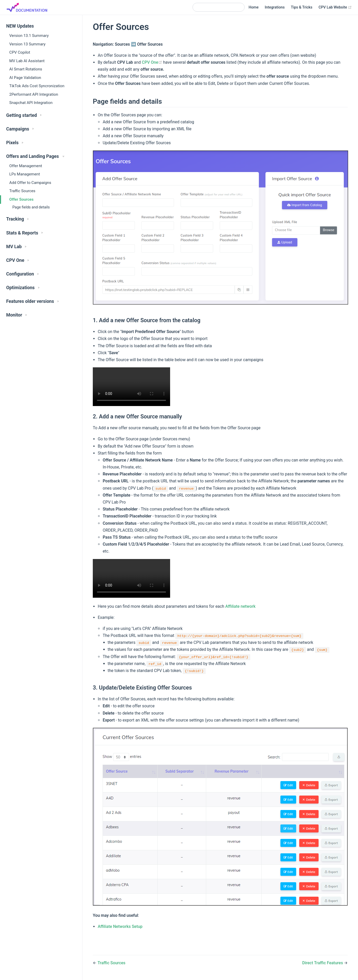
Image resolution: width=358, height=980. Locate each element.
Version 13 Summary (27, 44)
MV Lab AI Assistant (27, 61)
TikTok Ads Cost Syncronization (37, 86)
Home (254, 7)
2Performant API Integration (34, 94)
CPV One (152, 62)
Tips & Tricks (302, 7)
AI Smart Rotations (26, 69)
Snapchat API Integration (31, 103)
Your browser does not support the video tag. (131, 387)
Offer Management (26, 166)
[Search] (219, 7)
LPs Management (25, 174)
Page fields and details (31, 207)
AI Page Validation (25, 78)
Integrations (275, 7)
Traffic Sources (22, 191)
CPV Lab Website (335, 7)
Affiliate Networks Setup (120, 926)
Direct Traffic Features (323, 963)
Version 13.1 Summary (29, 36)
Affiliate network (240, 606)
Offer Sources (21, 199)
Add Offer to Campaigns (30, 183)
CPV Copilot (20, 52)
